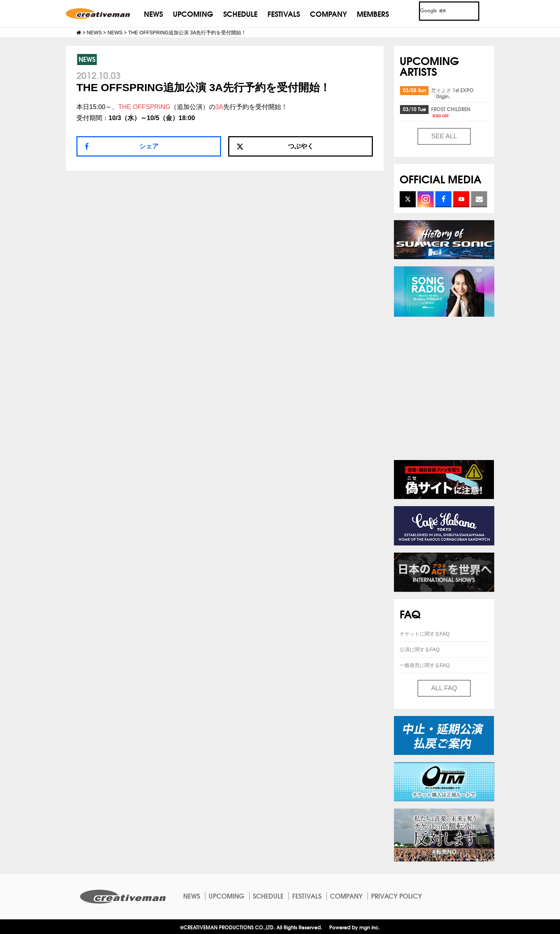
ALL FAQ (444, 688)
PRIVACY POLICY (396, 896)
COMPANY (328, 13)
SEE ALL (444, 136)
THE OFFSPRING (144, 107)
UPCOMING (193, 13)
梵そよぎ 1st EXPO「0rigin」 (452, 93)
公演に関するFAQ (420, 649)
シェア (149, 146)
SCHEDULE (240, 13)
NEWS (153, 13)
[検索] (441, 11)
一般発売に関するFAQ (425, 665)
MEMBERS (373, 13)
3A (219, 107)
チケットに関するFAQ (425, 634)
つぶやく (275, 146)
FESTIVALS (284, 13)
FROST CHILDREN (451, 112)
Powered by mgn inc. (355, 927)
